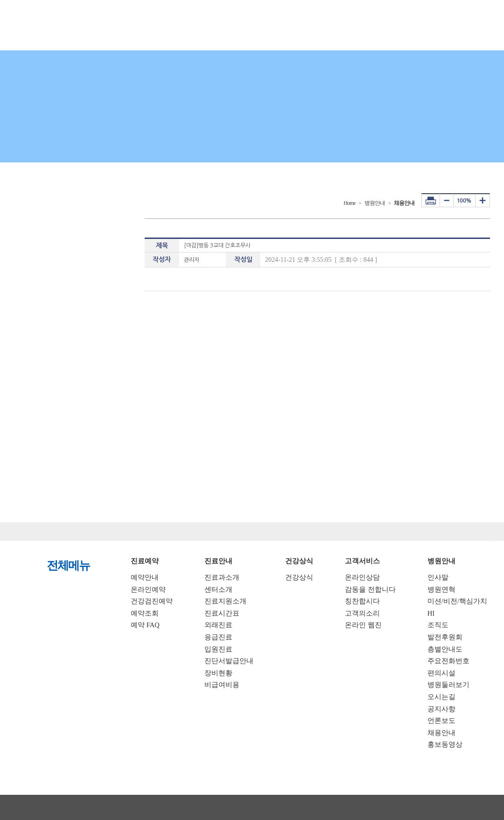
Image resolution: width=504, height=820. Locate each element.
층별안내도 (445, 649)
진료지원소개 (225, 601)
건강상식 (299, 577)
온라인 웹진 (363, 625)
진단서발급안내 (229, 661)
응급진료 (218, 637)
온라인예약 (148, 589)
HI (431, 613)
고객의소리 (362, 613)
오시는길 (441, 697)
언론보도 (441, 721)
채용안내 (441, 733)
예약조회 (145, 613)
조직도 (438, 625)
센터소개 (218, 589)
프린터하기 (431, 200)
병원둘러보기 (448, 685)
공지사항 (441, 709)
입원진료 (218, 649)
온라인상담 (362, 577)
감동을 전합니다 (370, 589)
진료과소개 (222, 577)
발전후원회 (445, 637)
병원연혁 (441, 589)
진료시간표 (222, 613)
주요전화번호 (448, 661)
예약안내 (145, 577)
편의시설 (441, 673)
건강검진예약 (152, 601)
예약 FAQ (145, 625)
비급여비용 (222, 685)
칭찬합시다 (362, 601)
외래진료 (218, 625)
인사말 (438, 577)
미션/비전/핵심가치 (457, 601)
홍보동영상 (445, 744)
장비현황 (218, 673)
